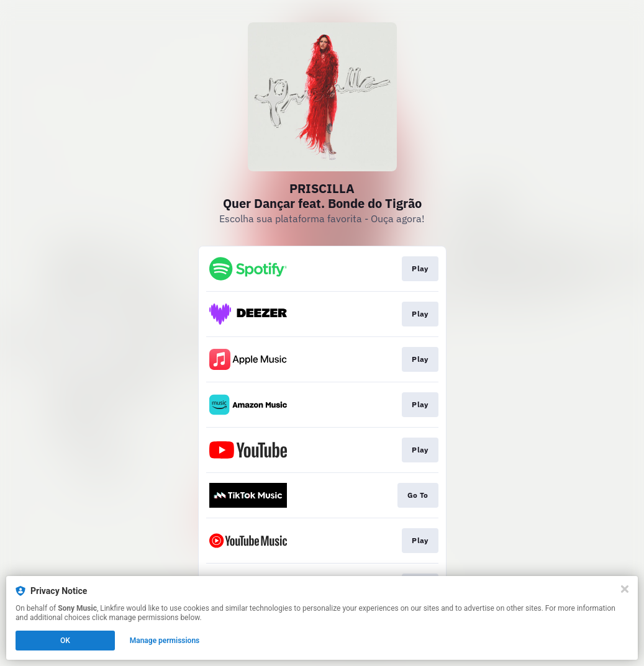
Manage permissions (165, 641)
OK (65, 641)
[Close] (625, 589)
